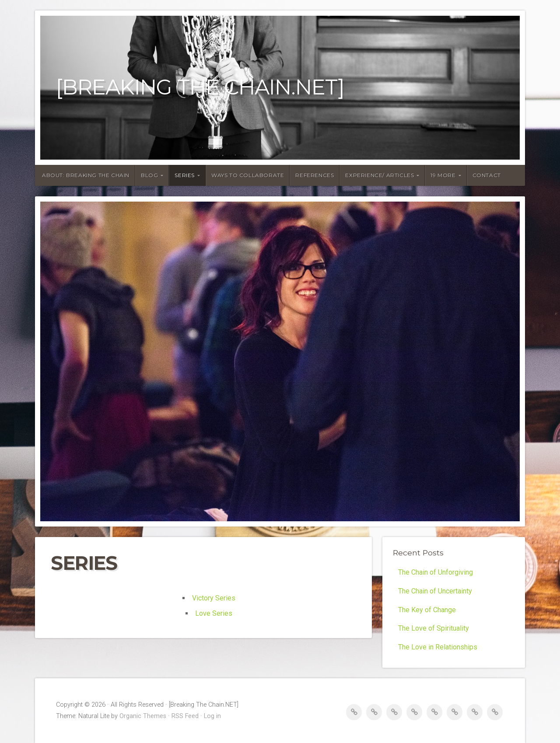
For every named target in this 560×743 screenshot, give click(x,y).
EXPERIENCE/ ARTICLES (380, 175)
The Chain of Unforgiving (436, 572)
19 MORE (443, 175)
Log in (212, 716)
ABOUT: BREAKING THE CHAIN (86, 175)
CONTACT (487, 175)
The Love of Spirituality (434, 628)
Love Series (214, 613)
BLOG (149, 175)
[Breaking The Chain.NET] (200, 87)
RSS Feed (185, 716)
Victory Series (214, 598)
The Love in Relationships (438, 647)
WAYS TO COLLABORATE (248, 175)
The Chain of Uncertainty (435, 591)
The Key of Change (427, 610)
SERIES (185, 175)
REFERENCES (315, 175)
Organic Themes (143, 716)
